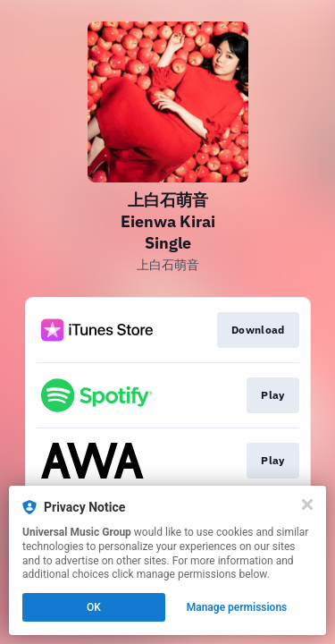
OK (94, 607)
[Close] (307, 504)
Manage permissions (237, 607)
